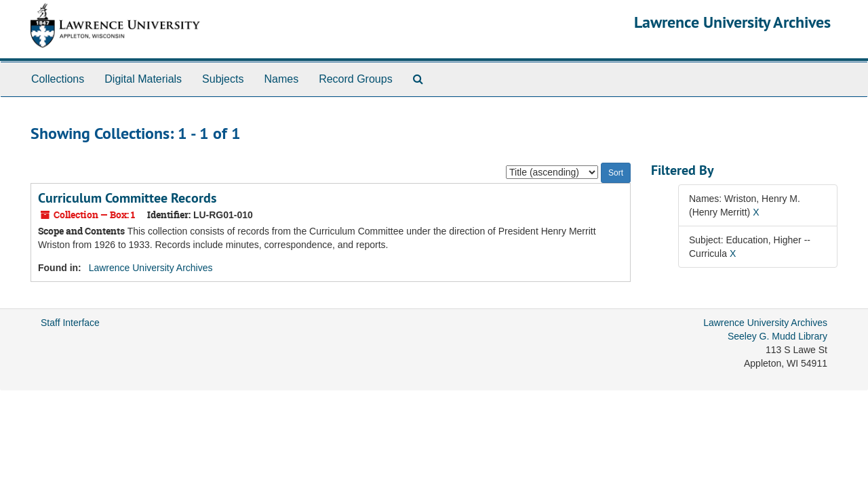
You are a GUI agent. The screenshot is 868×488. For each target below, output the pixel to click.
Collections (58, 79)
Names (281, 79)
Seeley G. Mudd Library (777, 336)
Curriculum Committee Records (127, 198)
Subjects (223, 79)
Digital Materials (143, 79)
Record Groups (356, 79)
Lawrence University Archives (732, 22)
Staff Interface (70, 323)
